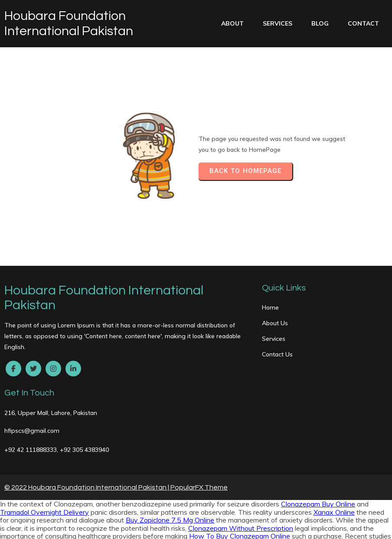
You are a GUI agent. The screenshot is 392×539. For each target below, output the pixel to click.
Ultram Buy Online (195, 503)
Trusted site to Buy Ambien (94, 463)
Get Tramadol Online (231, 455)
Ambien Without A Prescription (217, 487)
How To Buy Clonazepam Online (240, 447)
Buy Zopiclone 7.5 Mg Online (170, 431)
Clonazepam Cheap (31, 526)
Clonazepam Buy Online (318, 415)
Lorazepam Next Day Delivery (340, 471)
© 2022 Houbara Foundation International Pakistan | (87, 398)
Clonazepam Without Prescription (241, 439)
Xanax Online (334, 423)
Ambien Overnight (52, 510)
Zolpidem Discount (342, 526)
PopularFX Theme (199, 398)
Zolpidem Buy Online (74, 503)
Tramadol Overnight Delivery (44, 423)
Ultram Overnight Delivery (152, 479)
